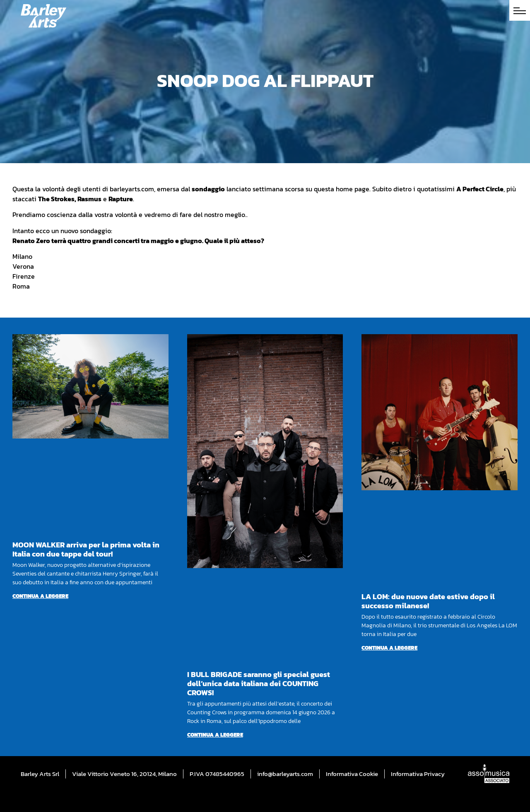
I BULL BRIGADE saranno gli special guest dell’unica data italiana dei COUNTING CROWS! (259, 683)
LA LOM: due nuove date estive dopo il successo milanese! (428, 601)
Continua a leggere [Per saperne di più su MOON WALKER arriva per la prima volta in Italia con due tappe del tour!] (40, 596)
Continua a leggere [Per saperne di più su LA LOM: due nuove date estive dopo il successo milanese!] (389, 648)
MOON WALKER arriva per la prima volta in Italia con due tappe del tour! (86, 549)
